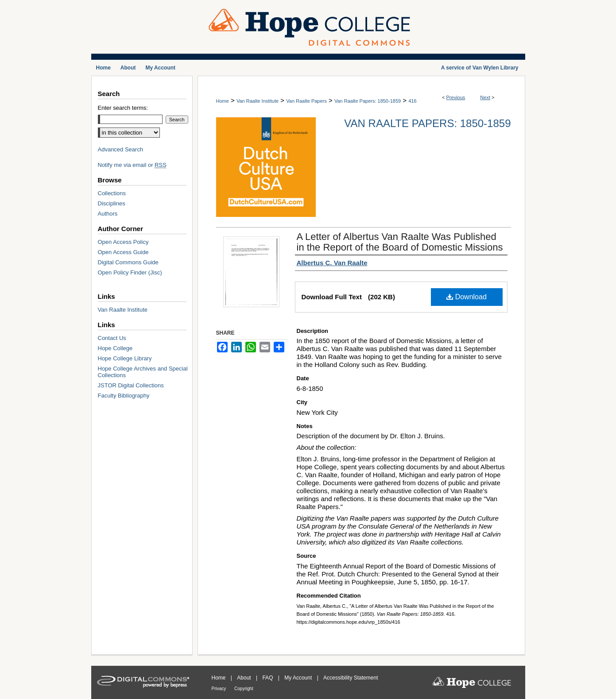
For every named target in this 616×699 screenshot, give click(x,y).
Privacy (220, 689)
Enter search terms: (123, 108)
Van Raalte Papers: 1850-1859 (368, 101)
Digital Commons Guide (128, 262)
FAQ (268, 678)
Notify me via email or (132, 165)
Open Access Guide (123, 252)
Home (223, 101)
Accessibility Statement (351, 678)
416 (412, 101)
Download (467, 297)
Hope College (115, 348)
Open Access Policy (123, 242)
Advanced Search (121, 149)
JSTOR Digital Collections (131, 385)
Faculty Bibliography (124, 396)
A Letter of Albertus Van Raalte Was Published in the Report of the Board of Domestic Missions (400, 242)
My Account (299, 678)
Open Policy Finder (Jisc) (130, 272)
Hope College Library (125, 358)
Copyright (244, 689)
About (245, 678)
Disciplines (112, 203)
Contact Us (112, 338)
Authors (108, 214)
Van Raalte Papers (306, 101)
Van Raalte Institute (258, 101)
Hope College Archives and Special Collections (143, 372)
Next (485, 97)
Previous (456, 97)
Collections (112, 193)
